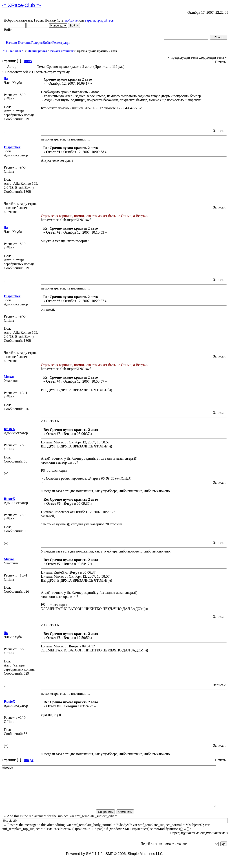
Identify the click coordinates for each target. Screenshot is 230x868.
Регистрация (62, 43)
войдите (71, 20)
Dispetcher (12, 147)
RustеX (10, 429)
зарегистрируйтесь (99, 20)
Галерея (37, 43)
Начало (11, 43)
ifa (6, 79)
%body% (109, 790)
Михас (9, 377)
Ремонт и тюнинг (62, 51)
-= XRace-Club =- (13, 51)
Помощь (24, 43)
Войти (48, 43)
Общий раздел (37, 51)
